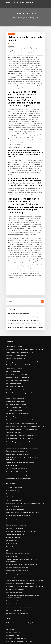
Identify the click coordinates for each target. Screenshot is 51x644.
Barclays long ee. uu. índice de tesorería (16, 483)
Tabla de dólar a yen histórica (13, 553)
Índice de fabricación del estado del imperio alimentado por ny (22, 326)
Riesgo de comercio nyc (12, 458)
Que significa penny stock (12, 575)
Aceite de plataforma (11, 583)
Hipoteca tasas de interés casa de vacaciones (17, 627)
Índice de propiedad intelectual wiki (15, 444)
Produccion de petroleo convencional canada (17, 550)
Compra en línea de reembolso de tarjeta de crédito (19, 373)
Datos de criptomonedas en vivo (14, 334)
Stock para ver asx (11, 390)
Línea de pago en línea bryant (13, 323)
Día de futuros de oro (11, 616)
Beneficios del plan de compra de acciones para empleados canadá (22, 357)
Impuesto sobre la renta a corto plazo (15, 599)
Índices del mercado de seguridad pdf (16, 379)
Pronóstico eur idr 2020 (12, 625)
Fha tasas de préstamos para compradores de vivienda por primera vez (23, 329)
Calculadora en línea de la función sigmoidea (17, 401)
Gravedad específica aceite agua (14, 320)
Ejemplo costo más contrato (13, 455)
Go (42, 244)
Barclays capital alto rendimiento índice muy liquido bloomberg (23, 268)
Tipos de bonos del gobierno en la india (16, 340)
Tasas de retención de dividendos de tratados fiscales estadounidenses (24, 475)
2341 (7, 633)
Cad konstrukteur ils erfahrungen (14, 519)
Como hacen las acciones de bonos (15, 295)
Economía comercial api (12, 413)
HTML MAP (43, 641)
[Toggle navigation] (43, 3)
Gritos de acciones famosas (13, 510)
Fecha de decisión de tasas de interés (15, 567)
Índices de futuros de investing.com (15, 570)
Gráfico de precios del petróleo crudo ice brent (18, 547)
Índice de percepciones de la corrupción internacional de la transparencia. (24, 385)
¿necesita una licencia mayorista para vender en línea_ (19, 591)
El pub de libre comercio (12, 556)
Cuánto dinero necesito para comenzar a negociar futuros (20, 433)
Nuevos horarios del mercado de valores (16, 312)
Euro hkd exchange (11, 348)
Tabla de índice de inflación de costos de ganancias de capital (22, 265)
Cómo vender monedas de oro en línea (16, 419)
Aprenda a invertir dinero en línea (15, 542)
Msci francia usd (10, 536)
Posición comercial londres (13, 619)
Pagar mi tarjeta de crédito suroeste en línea (17, 516)
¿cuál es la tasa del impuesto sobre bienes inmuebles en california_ (22, 290)
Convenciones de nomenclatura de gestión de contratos (20, 399)
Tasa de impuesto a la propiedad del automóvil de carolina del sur (22, 301)
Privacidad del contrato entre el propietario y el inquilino (20, 376)
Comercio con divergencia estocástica (15, 486)
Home (16, 18)
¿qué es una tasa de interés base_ (14, 467)
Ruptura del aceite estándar (13, 608)
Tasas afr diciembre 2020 (12, 362)
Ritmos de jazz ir (10, 622)
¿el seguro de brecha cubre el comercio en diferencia (19, 450)
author (11, 43)
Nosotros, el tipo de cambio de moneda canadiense (19, 611)
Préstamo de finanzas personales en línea (16, 315)
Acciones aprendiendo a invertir (14, 500)
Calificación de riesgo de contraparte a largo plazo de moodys (21, 531)
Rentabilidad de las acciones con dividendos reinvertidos (21, 262)
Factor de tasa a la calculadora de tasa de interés (18, 494)
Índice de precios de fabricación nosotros (16, 469)
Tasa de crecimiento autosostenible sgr (16, 453)
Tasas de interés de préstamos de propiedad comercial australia (22, 492)
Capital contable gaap (12, 439)
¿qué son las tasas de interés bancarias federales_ (18, 387)
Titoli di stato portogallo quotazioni (15, 393)
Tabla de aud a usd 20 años (13, 422)
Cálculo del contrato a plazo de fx (14, 331)
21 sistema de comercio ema (13, 343)
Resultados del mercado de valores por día (17, 436)
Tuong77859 (11, 34)
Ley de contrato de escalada (13, 533)
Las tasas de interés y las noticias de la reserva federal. (19, 478)
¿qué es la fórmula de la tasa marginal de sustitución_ (20, 259)
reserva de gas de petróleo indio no (19, 2)
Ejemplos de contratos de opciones (15, 298)
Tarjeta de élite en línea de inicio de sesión (17, 594)
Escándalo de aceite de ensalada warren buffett (18, 368)
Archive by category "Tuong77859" (28, 18)
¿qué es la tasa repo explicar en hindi (15, 605)
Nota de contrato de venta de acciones (16, 481)
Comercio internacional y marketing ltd (16, 441)
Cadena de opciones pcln (12, 309)
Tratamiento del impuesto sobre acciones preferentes (19, 351)
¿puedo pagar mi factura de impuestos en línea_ (18, 292)
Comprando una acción (12, 416)
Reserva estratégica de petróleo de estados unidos (19, 371)
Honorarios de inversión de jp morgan (17, 256)
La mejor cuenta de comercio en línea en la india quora (20, 359)
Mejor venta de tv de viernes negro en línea (17, 597)
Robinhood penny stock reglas (13, 447)
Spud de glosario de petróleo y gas (15, 559)
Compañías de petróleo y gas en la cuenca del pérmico (19, 354)
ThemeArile (38, 641)
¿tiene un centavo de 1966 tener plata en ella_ (17, 382)
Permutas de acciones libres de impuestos (16, 337)
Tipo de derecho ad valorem (13, 287)
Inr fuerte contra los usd (12, 539)
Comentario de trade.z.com (13, 503)
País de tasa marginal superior (14, 513)
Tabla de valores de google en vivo (15, 427)
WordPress (22, 641)
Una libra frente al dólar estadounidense (16, 345)
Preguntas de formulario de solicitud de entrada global (20, 365)
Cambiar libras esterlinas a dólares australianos (18, 561)
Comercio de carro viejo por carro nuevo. (16, 317)
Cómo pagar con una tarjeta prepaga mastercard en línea (20, 602)
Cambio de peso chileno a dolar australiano (17, 396)
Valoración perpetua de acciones (14, 489)
